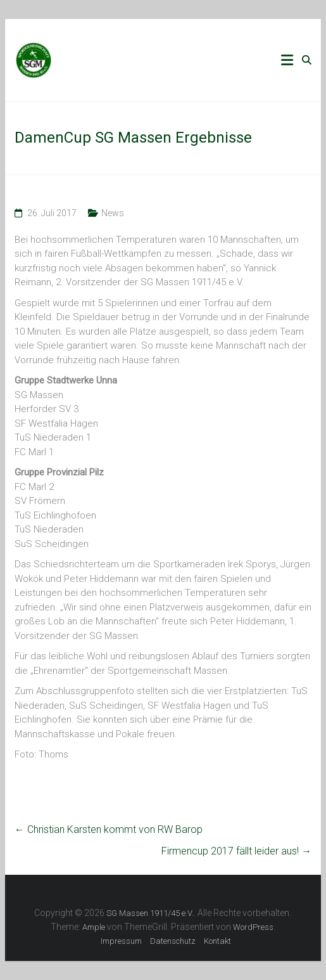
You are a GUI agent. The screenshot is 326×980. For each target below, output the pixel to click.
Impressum (121, 941)
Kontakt (217, 941)
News (113, 213)
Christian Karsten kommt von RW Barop (109, 829)
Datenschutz (173, 941)
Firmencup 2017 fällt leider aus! (236, 851)
